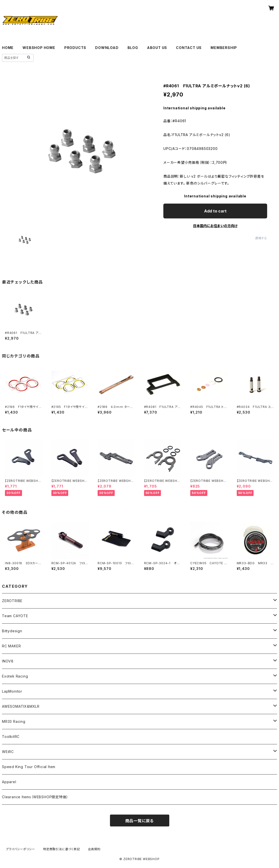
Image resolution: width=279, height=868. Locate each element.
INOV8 (8, 661)
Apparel (9, 782)
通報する (261, 238)
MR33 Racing (14, 721)
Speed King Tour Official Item (29, 767)
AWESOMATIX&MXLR (21, 706)
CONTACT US (189, 48)
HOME (8, 48)
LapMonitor (12, 691)
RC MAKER (11, 646)
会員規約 (94, 849)
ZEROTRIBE (12, 601)
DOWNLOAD (107, 48)
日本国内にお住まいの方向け (215, 226)
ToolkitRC (11, 737)
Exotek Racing (15, 676)
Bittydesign (12, 631)
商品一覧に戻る (140, 821)
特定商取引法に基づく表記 (62, 849)
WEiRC (8, 752)
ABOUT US (157, 48)
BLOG (133, 48)
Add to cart (215, 211)
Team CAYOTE (15, 616)
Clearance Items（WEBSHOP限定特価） (35, 797)
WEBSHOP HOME (39, 48)
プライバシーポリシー (21, 849)
